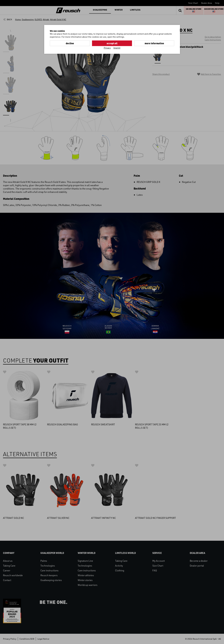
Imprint (117, 48)
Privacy (107, 48)
